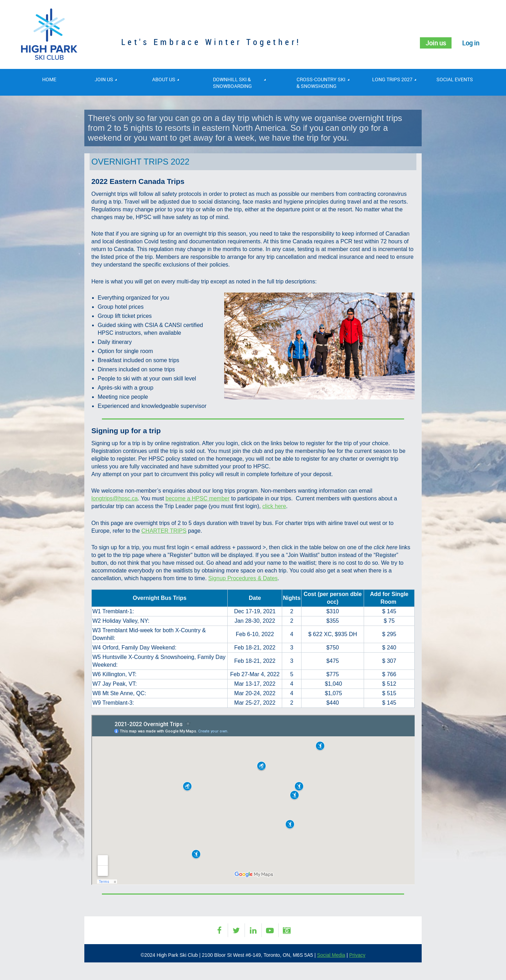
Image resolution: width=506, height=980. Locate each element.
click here (274, 506)
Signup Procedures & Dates (243, 578)
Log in (471, 43)
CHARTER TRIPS (164, 531)
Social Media (331, 955)
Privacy (357, 955)
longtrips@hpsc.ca (115, 498)
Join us (436, 43)
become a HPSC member (197, 498)
